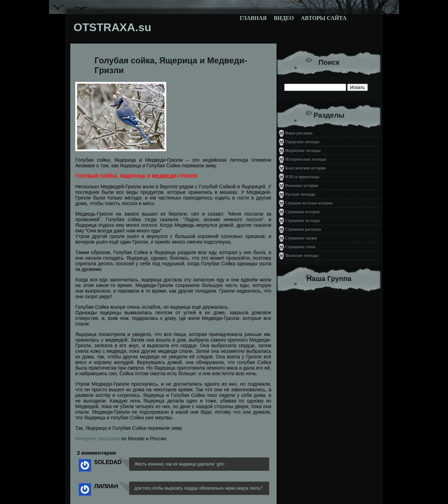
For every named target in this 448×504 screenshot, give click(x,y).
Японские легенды (302, 255)
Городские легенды (302, 142)
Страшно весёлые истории (309, 203)
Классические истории (306, 168)
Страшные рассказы (303, 229)
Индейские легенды (303, 150)
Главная (253, 18)
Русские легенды (300, 194)
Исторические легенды (306, 159)
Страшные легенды (303, 220)
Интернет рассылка (97, 439)
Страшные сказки (301, 238)
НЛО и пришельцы (302, 177)
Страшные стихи (300, 247)
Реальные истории (302, 185)
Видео (284, 18)
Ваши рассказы (299, 133)
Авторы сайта (324, 18)
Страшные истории (302, 212)
